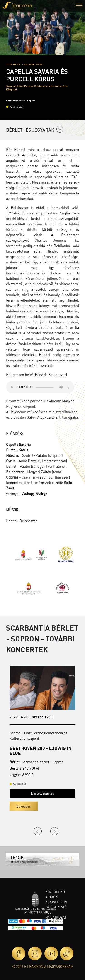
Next (54, 831)
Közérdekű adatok (55, 894)
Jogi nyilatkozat (56, 915)
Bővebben (24, 806)
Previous (38, 831)
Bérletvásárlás (42, 793)
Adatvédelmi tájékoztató (56, 905)
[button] (79, 6)
